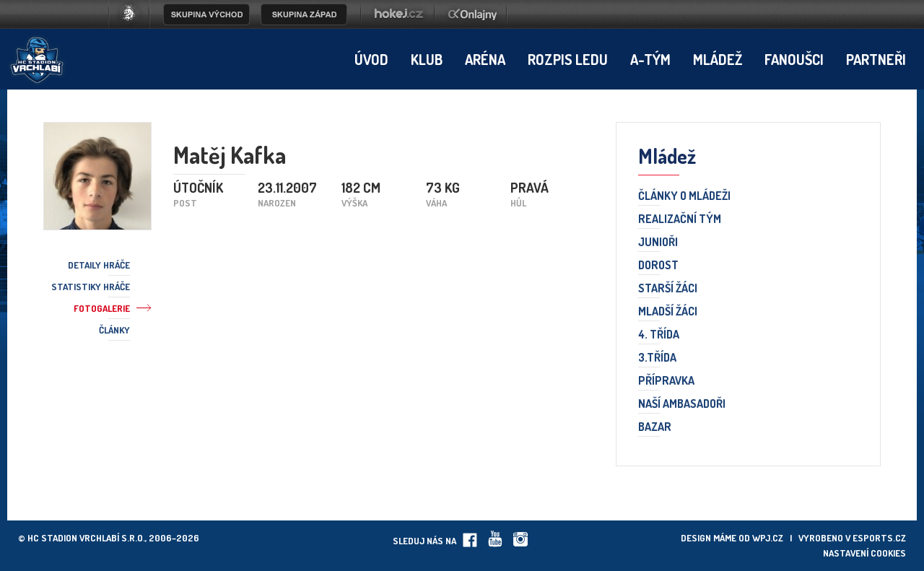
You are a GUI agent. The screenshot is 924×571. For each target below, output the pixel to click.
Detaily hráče (99, 265)
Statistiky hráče (91, 287)
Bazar (655, 427)
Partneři (876, 59)
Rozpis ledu (568, 59)
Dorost (658, 266)
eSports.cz (879, 538)
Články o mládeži (684, 196)
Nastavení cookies (864, 553)
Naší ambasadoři (682, 404)
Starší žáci (668, 289)
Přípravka (666, 381)
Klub (427, 59)
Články (114, 330)
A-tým (650, 59)
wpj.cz (768, 538)
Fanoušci (794, 59)
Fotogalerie (102, 308)
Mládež (718, 59)
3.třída (657, 358)
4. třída (659, 335)
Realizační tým (680, 219)
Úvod (371, 59)
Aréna (485, 59)
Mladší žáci (668, 312)
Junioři (658, 243)
